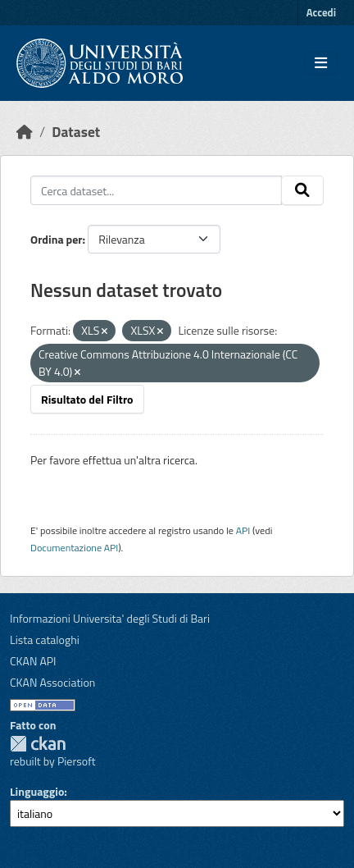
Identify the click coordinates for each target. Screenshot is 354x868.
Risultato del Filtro (87, 399)
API (243, 530)
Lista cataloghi (45, 640)
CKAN (38, 744)
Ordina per (57, 239)
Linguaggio (37, 791)
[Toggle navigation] (321, 63)
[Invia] (302, 190)
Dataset (76, 132)
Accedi (321, 12)
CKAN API (33, 661)
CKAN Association (52, 682)
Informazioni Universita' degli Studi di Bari (110, 618)
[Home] (25, 132)
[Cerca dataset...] (156, 190)
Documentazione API (74, 548)
